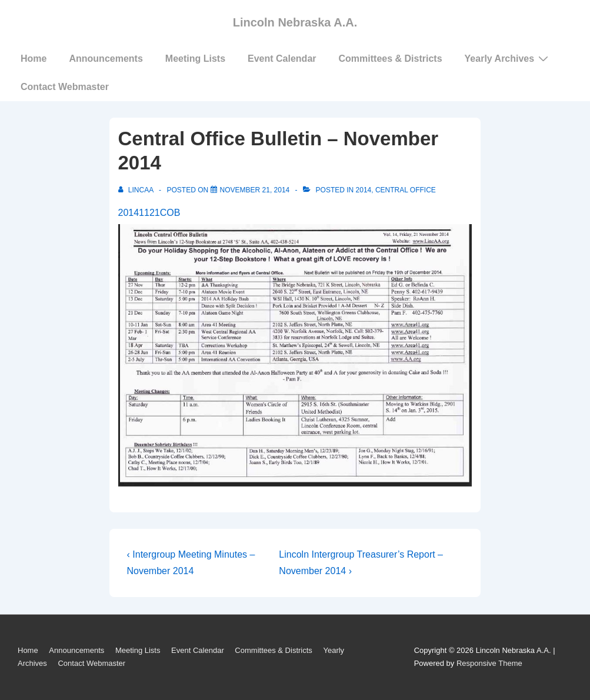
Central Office (406, 190)
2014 (364, 190)
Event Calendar (282, 59)
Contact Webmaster (65, 87)
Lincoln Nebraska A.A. (295, 22)
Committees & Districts (391, 59)
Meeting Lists (195, 59)
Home (34, 59)
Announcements (106, 59)
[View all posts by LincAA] (137, 190)
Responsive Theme (489, 663)
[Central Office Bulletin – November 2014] (255, 190)
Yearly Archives (508, 58)
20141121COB (149, 213)
